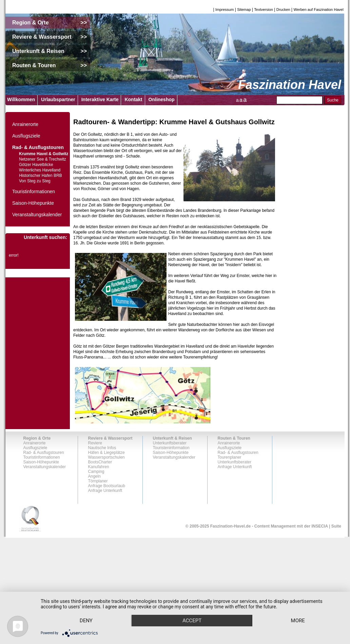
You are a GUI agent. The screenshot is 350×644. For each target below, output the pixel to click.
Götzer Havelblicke (36, 165)
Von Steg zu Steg (35, 181)
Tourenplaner (230, 457)
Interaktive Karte (100, 99)
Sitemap (244, 10)
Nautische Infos (102, 448)
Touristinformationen (34, 191)
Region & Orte (37, 438)
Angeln (94, 476)
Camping (96, 472)
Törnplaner (98, 481)
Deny (88, 608)
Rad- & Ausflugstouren (38, 147)
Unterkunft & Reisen (172, 438)
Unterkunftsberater (170, 443)
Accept (197, 608)
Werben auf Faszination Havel (319, 10)
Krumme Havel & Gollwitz (44, 154)
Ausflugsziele (26, 136)
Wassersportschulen (106, 457)
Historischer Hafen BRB (41, 176)
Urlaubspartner (58, 99)
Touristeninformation (171, 448)
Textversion (264, 10)
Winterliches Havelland (40, 170)
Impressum (225, 10)
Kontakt (133, 99)
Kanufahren (99, 467)
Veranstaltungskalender (37, 215)
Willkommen (21, 99)
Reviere (95, 443)
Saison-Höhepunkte (33, 203)
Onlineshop (162, 99)
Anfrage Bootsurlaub (107, 486)
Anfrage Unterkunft (105, 491)
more (88, 620)
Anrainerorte (25, 124)
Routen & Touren (234, 438)
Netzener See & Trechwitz (43, 159)
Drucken (283, 10)
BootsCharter (100, 462)
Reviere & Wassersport (110, 438)
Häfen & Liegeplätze (106, 453)
